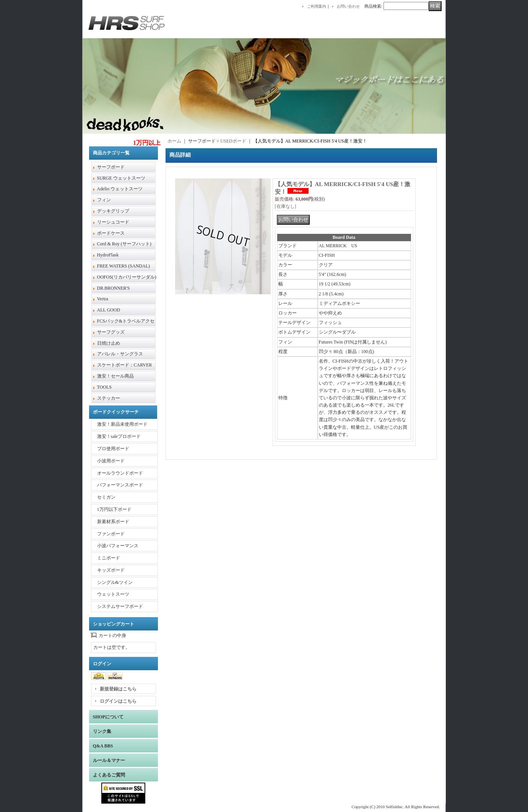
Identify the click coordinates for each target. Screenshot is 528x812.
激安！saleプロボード (119, 436)
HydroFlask (108, 255)
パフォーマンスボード (120, 485)
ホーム (174, 141)
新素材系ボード (113, 522)
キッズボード (111, 570)
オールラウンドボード (120, 473)
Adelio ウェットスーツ (120, 189)
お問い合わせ (348, 6)
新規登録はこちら (118, 689)
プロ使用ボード (113, 449)
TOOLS (104, 387)
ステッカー (109, 398)
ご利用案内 (317, 6)
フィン (104, 200)
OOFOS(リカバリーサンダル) (127, 277)
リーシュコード (113, 222)
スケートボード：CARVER (125, 365)
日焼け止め (109, 343)
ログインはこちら (118, 701)
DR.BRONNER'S (114, 288)
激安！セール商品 (115, 376)
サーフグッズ (111, 332)
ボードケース (111, 233)
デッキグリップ (113, 211)
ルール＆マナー (109, 760)
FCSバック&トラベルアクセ (126, 321)
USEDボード (233, 141)
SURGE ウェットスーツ (121, 178)
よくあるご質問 (109, 775)
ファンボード (111, 534)
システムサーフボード (120, 606)
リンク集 (102, 731)
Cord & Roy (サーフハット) (124, 244)
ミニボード (109, 558)
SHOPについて (108, 717)
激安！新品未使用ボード (122, 424)
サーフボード (111, 167)
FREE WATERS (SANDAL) (123, 266)
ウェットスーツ (113, 594)
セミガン (106, 497)
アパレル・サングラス (120, 354)
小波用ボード (111, 461)
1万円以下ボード (114, 509)
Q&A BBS (103, 746)
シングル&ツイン (115, 582)
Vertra (103, 299)
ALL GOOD (109, 310)
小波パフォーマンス (118, 546)
